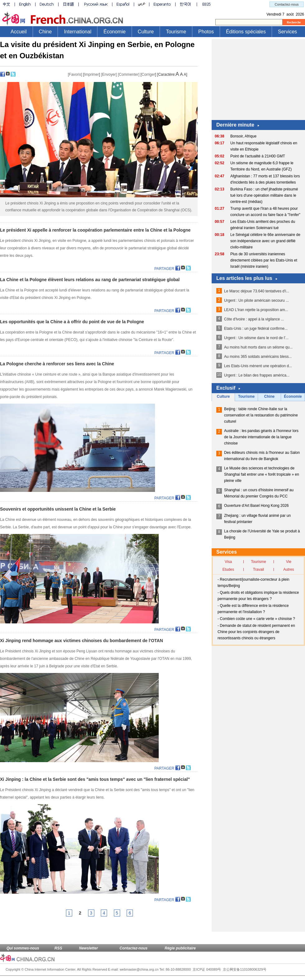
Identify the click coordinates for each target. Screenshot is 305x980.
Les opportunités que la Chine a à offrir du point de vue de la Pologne (72, 322)
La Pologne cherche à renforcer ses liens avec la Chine (57, 364)
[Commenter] (129, 74)
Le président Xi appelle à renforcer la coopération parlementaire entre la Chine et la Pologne (95, 230)
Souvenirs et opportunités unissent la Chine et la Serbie (58, 509)
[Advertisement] (258, 78)
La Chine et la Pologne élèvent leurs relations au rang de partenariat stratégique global (90, 280)
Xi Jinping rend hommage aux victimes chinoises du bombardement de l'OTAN (82, 641)
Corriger (148, 74)
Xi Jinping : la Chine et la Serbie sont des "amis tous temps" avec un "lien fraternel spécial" (95, 779)
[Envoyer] (109, 74)
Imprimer (92, 74)
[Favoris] (75, 74)
